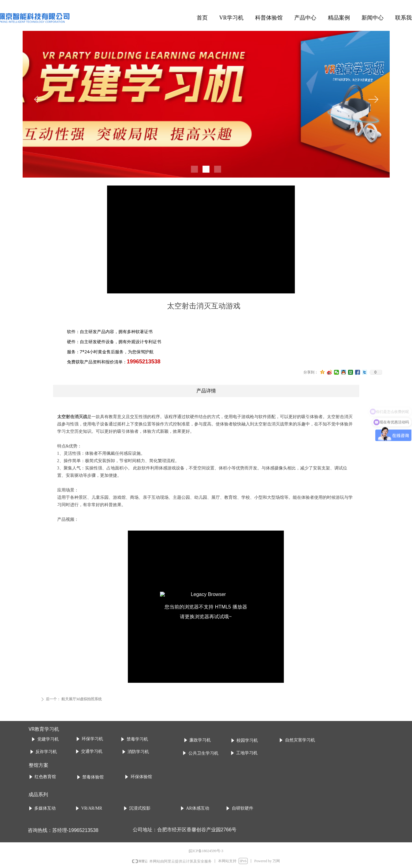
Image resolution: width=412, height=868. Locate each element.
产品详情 (206, 391)
